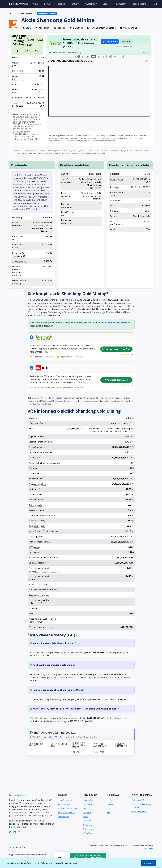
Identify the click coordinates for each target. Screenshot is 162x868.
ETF (84, 837)
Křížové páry (88, 833)
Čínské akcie (26, 13)
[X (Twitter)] (19, 832)
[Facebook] (10, 832)
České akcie (87, 804)
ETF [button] (156, 4)
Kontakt (110, 804)
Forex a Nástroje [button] (140, 4)
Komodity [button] (121, 4)
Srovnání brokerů (65, 800)
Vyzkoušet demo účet (116, 380)
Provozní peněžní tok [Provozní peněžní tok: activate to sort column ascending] (121, 745)
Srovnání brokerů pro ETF (69, 808)
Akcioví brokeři (64, 804)
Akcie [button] (35, 4)
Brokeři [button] (106, 4)
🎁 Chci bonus (110, 41)
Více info (126, 41)
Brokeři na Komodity (67, 813)
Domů (13, 13)
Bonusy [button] (48, 4)
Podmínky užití (138, 800)
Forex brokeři (64, 817)
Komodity (87, 813)
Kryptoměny (88, 800)
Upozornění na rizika (140, 811)
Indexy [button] (75, 4)
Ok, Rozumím (148, 863)
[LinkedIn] (15, 832)
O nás (109, 800)
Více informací (71, 863)
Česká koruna (88, 829)
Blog (109, 813)
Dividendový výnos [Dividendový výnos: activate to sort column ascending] (36, 745)
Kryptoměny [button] (91, 4)
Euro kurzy (87, 821)
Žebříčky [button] (62, 4)
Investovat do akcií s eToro (116, 349)
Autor (109, 808)
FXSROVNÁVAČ (19, 4)
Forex (85, 808)
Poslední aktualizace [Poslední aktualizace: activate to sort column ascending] (100, 745)
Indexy (85, 817)
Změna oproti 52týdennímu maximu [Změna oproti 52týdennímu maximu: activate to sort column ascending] (80, 745)
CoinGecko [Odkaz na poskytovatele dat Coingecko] (148, 849)
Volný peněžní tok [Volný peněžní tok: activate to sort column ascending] (59, 745)
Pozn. (144, 53)
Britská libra (87, 825)
